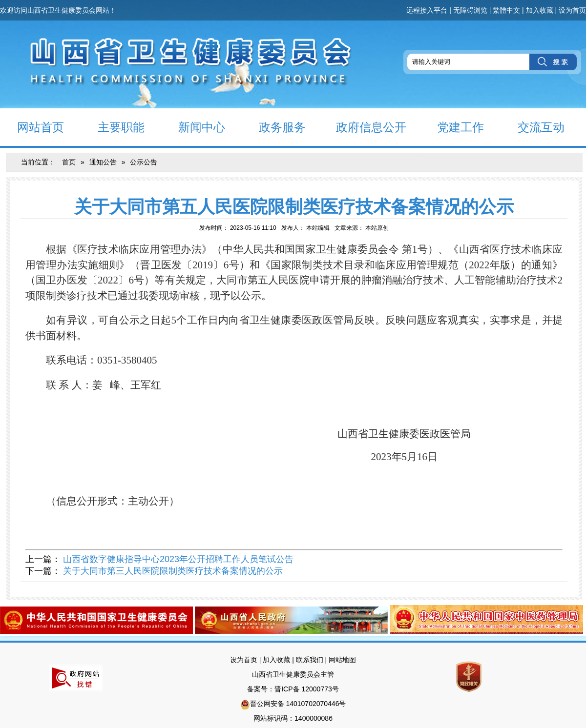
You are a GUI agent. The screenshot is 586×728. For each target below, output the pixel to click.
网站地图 (342, 660)
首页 (69, 162)
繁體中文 (506, 10)
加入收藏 (540, 10)
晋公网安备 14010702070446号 (298, 704)
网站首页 (32, 127)
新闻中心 (193, 127)
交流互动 (533, 127)
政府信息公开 (364, 127)
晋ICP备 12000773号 (307, 689)
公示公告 (144, 162)
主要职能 (113, 127)
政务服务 (274, 127)
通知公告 (103, 162)
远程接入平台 (427, 10)
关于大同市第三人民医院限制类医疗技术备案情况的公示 (173, 571)
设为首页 (572, 10)
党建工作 (452, 127)
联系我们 (310, 660)
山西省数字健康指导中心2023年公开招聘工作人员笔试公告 (178, 559)
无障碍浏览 (470, 10)
